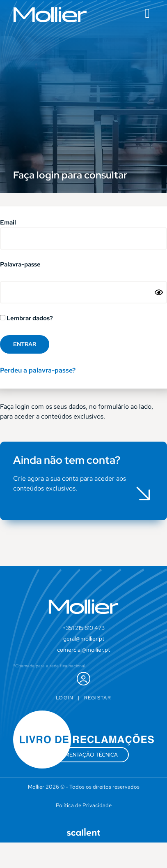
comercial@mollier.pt (83, 650)
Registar (98, 698)
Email (8, 223)
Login (65, 698)
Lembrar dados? (26, 319)
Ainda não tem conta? (67, 460)
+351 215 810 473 (83, 628)
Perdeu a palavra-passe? (38, 370)
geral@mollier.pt (84, 639)
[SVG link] (50, 15)
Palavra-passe (20, 265)
